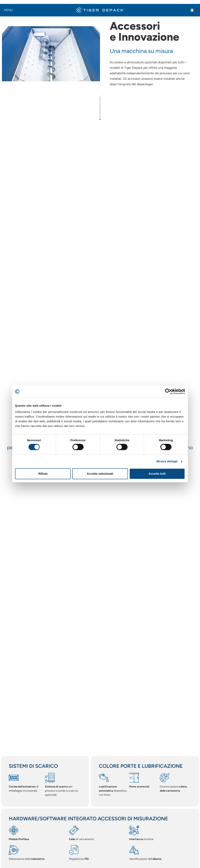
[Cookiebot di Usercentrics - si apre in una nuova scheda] (168, 391)
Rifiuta (43, 474)
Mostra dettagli (167, 461)
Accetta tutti (157, 474)
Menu (8, 10)
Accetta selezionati (100, 474)
